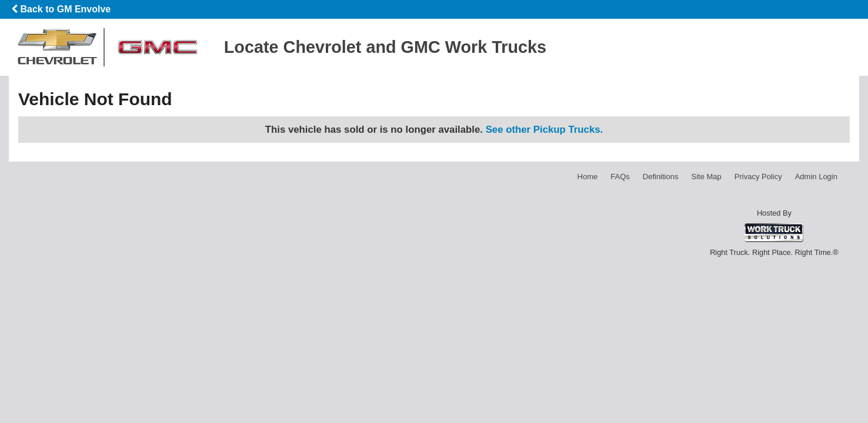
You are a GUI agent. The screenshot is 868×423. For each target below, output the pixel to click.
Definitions (661, 177)
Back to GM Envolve (61, 9)
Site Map (706, 177)
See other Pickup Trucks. (545, 130)
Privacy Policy (758, 177)
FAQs (620, 177)
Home (588, 177)
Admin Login (816, 177)
